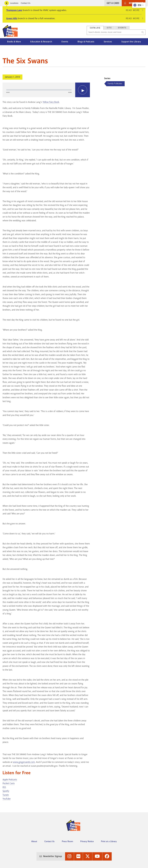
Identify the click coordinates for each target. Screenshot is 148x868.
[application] (46, 90)
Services (108, 42)
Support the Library (131, 42)
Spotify (6, 791)
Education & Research (41, 42)
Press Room (67, 841)
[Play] (83, 90)
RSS (4, 787)
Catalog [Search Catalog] (95, 28)
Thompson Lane (14, 10)
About (34, 841)
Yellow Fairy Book (51, 102)
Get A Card (113, 3)
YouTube (7, 799)
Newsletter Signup (53, 856)
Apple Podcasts (10, 780)
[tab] (95, 28)
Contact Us (26, 3)
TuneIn (6, 795)
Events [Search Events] (122, 28)
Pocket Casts (9, 783)
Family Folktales (115, 84)
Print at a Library (109, 841)
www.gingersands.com (24, 762)
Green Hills (12, 18)
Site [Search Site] (109, 28)
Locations (14, 3)
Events (65, 42)
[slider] (39, 90)
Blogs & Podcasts (86, 42)
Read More (134, 10)
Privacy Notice (87, 841)
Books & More (14, 42)
